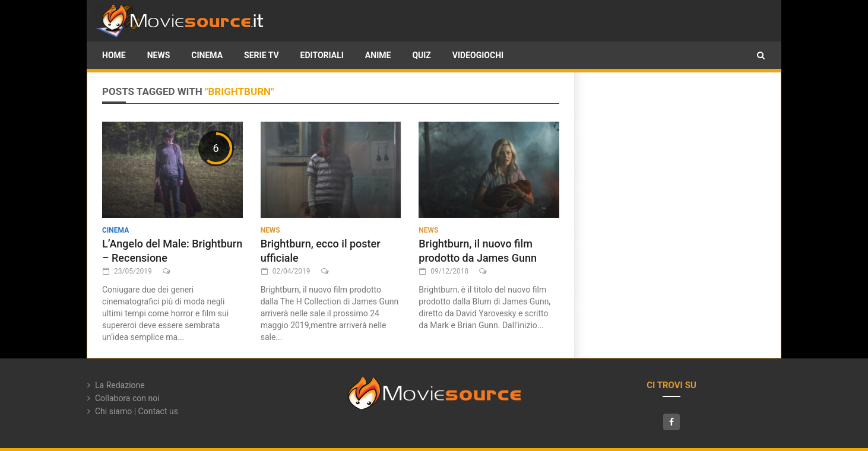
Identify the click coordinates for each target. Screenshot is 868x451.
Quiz (421, 55)
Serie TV (261, 55)
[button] (761, 55)
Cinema (207, 55)
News (159, 55)
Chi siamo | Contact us (137, 411)
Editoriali (322, 55)
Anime (378, 55)
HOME (114, 55)
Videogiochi (478, 55)
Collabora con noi (127, 398)
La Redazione (120, 385)
